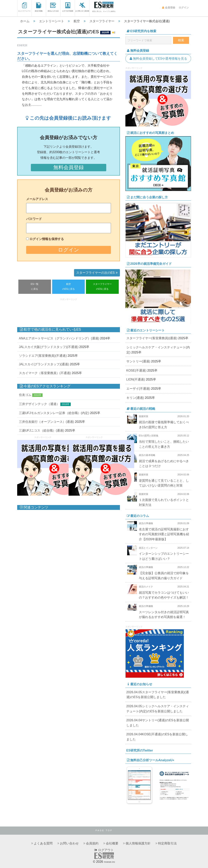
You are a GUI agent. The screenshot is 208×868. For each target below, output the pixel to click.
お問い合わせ (69, 843)
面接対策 (144, 416)
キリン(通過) (135, 398)
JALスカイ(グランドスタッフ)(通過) (44, 364)
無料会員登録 (69, 167)
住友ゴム (25, 395)
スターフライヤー (102, 21)
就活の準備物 (146, 523)
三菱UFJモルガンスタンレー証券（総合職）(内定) (54, 413)
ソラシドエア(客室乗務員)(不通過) (43, 356)
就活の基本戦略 (147, 455)
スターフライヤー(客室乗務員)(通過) (152, 338)
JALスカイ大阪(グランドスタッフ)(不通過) (49, 347)
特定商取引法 (167, 843)
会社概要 (112, 843)
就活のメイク (146, 587)
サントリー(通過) (138, 361)
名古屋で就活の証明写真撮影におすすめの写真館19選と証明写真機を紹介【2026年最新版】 (164, 534)
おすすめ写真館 (68, 7)
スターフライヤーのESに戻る (102, 287)
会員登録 (168, 8)
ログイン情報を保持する (47, 239)
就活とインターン (148, 548)
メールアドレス (37, 199)
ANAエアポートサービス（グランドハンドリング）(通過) (59, 338)
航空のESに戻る (69, 287)
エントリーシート (24, 7)
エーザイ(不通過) (138, 389)
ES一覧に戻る (35, 287)
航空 (77, 21)
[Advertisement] (88, 311)
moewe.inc (109, 862)
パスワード (34, 219)
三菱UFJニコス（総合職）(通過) (42, 430)
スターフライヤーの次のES (97, 273)
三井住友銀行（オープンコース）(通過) (47, 422)
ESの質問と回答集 (149, 436)
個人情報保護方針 (138, 843)
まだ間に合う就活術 (82, 7)
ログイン (183, 8)
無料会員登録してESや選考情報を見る (158, 59)
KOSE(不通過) (136, 370)
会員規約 (92, 843)
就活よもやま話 (53, 7)
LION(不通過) (136, 379)
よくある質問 (43, 843)
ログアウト (104, 850)
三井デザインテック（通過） (39, 404)
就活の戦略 (39, 7)
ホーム (25, 21)
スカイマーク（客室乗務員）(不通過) (45, 373)
